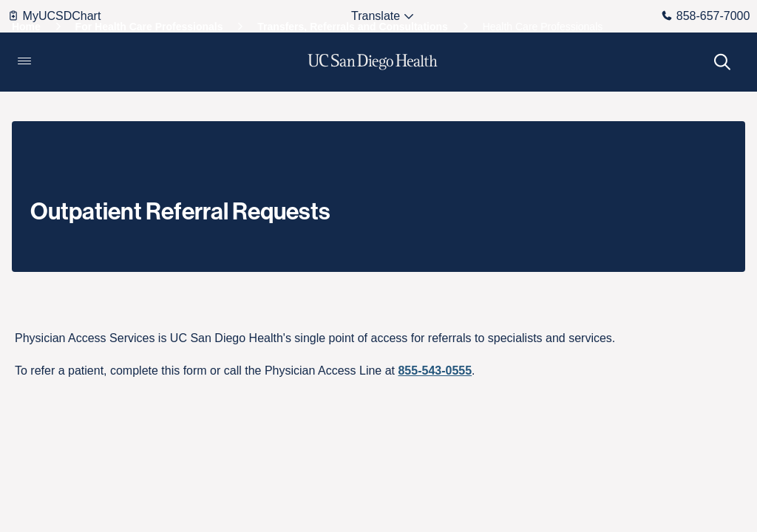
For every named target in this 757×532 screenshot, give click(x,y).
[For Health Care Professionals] (149, 27)
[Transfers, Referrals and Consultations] (353, 27)
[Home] (26, 27)
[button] (24, 62)
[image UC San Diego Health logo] (373, 62)
